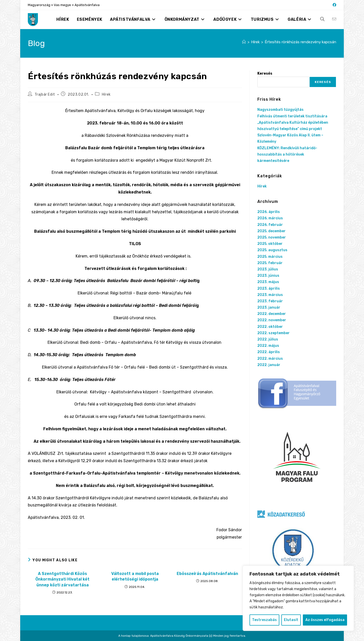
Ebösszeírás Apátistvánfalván (207, 574)
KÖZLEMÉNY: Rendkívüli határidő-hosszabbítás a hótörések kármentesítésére (287, 154)
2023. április (269, 289)
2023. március (270, 295)
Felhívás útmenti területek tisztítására (292, 116)
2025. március (270, 257)
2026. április (269, 212)
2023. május (268, 282)
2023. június (268, 276)
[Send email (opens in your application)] (334, 19)
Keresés (265, 73)
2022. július (268, 339)
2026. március (270, 218)
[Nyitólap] (244, 42)
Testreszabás (264, 620)
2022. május (268, 346)
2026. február (270, 225)
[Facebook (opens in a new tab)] (334, 5)
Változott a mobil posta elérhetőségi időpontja (135, 576)
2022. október (270, 327)
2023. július (268, 269)
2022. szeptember (274, 333)
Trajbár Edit (45, 94)
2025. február (270, 263)
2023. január (269, 307)
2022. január (269, 365)
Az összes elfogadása (325, 620)
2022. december (272, 314)
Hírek (106, 94)
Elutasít (291, 620)
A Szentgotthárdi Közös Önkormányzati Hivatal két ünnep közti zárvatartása (62, 579)
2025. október (270, 244)
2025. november (272, 237)
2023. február (270, 301)
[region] (298, 598)
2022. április (269, 352)
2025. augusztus (272, 250)
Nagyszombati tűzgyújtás (280, 110)
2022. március (270, 359)
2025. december (271, 231)
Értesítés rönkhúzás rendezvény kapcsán (300, 42)
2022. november (272, 320)
